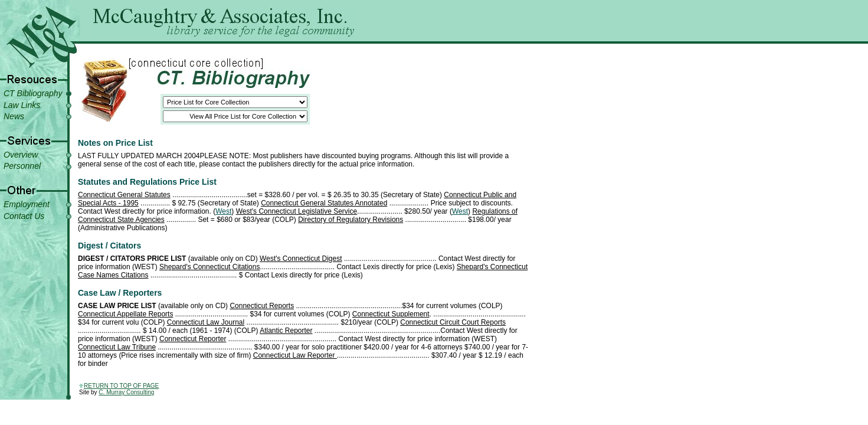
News (14, 116)
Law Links (22, 105)
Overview (21, 155)
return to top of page (121, 386)
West (223, 211)
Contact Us (24, 216)
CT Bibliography (33, 93)
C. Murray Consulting (126, 392)
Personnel (22, 166)
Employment (27, 204)
